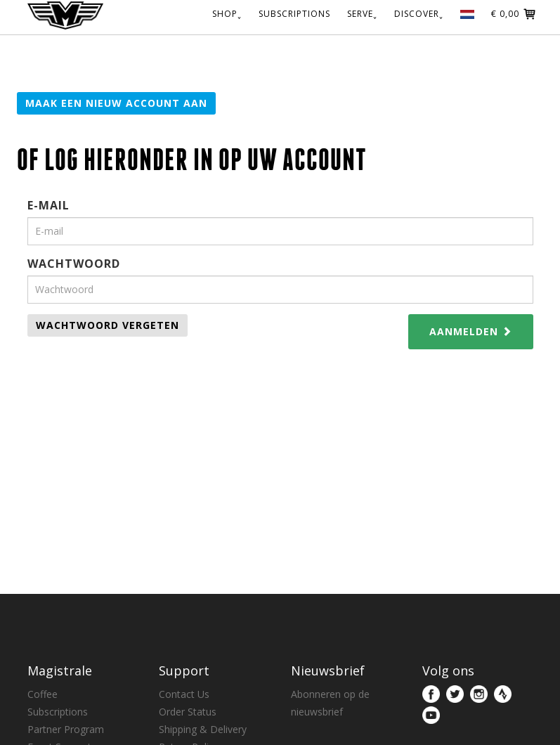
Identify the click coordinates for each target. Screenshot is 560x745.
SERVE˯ (362, 13)
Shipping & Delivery (203, 729)
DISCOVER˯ (419, 13)
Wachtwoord (74, 264)
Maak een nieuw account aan (116, 103)
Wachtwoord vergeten (108, 325)
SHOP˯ (227, 13)
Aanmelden (471, 331)
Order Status (188, 712)
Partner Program (66, 729)
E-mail (48, 205)
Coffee (43, 694)
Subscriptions (58, 712)
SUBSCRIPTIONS (294, 13)
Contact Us (184, 694)
